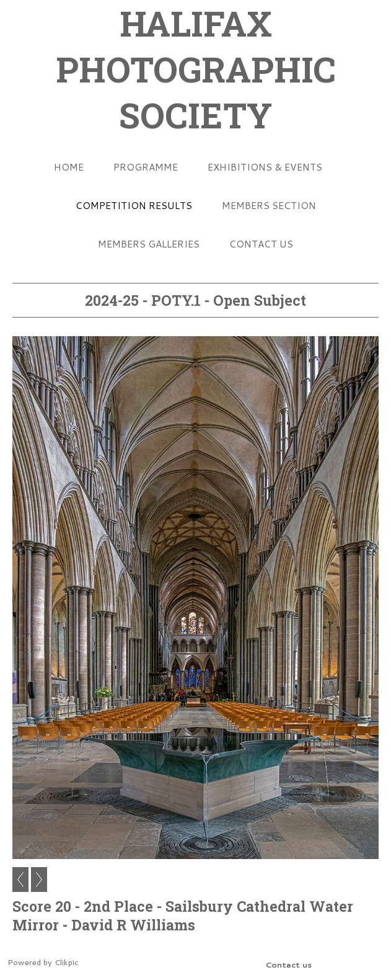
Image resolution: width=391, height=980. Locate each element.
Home (69, 167)
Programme (146, 167)
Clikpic (66, 962)
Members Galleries (149, 244)
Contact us (261, 244)
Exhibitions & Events (265, 167)
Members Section (269, 205)
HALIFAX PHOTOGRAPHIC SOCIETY (196, 69)
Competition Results (134, 205)
